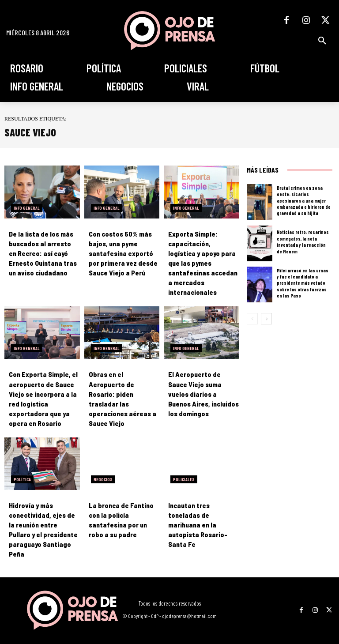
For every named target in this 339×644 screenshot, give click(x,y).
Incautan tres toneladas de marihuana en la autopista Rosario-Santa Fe (197, 515)
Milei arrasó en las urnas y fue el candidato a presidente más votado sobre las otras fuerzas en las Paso (303, 283)
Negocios (103, 470)
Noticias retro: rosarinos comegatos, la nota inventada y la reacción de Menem (303, 242)
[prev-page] (252, 319)
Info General (27, 208)
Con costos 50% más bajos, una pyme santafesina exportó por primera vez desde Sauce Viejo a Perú (122, 254)
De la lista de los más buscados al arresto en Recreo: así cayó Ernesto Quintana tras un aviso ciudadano (43, 254)
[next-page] (266, 319)
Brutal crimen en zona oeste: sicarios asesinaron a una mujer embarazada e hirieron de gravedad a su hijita (304, 200)
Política (22, 470)
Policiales (184, 470)
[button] (322, 41)
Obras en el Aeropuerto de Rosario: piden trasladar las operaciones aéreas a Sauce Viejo (123, 384)
